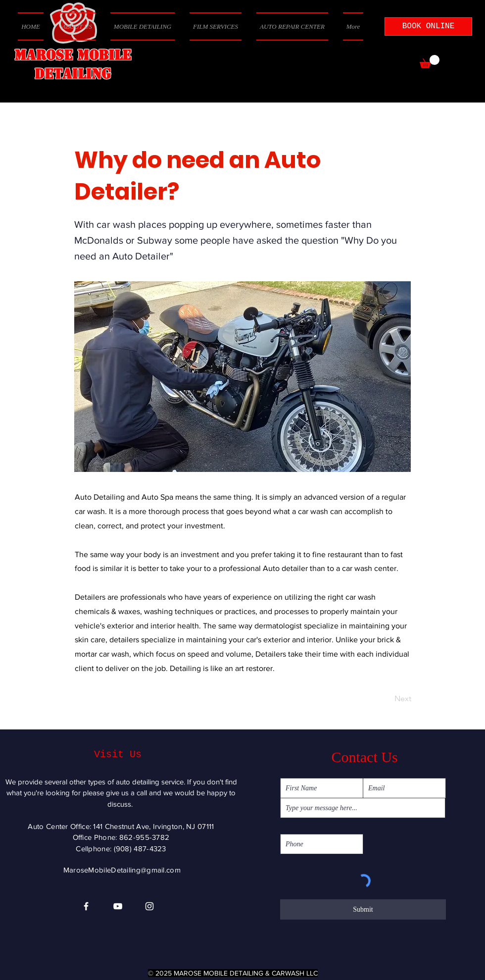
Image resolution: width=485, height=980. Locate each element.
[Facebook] (86, 906)
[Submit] (363, 909)
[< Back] (107, 127)
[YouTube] (118, 906)
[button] (430, 62)
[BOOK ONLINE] (428, 26)
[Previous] (107, 699)
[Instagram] (149, 906)
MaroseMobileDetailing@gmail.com (122, 870)
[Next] (387, 699)
